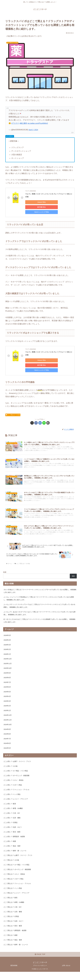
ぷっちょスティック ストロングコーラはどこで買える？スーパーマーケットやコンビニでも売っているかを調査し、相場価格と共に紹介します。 (39, 602)
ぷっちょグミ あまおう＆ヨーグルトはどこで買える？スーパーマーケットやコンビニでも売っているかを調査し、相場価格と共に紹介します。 (39, 610)
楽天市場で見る (53, 202)
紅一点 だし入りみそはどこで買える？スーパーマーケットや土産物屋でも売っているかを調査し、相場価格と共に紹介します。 (39, 617)
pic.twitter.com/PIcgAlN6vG (39, 123)
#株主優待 (24, 123)
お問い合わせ (66, 974)
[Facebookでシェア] (36, 413)
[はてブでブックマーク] (40, 413)
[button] (48, 413)
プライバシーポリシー (40, 974)
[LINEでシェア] (44, 413)
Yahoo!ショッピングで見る (34, 207)
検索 (5, 568)
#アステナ (15, 123)
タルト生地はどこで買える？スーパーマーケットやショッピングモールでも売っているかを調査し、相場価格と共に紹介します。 (39, 586)
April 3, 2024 (34, 130)
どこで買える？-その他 (13, 405)
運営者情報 (14, 974)
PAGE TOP (40, 963)
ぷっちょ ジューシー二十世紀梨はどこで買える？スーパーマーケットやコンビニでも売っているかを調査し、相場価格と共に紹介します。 (39, 594)
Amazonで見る (34, 202)
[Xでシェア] (32, 413)
